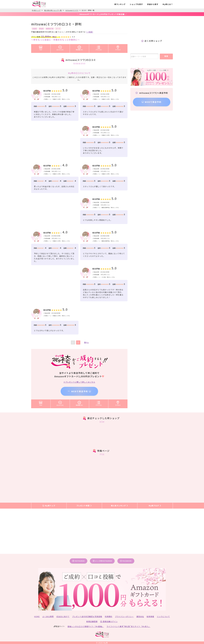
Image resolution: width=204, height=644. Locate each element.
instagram (78, 561)
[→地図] (90, 32)
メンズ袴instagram (102, 561)
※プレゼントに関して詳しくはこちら (79, 382)
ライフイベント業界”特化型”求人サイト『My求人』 (128, 626)
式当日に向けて (63, 616)
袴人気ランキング (120, 506)
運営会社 (140, 616)
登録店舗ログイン (109, 621)
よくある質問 (48, 616)
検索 (166, 56)
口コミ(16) (60, 47)
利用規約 (109, 616)
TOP (41, 47)
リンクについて (163, 616)
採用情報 (150, 616)
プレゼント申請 (84, 506)
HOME (37, 616)
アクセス (118, 47)
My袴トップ (49, 506)
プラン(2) (99, 47)
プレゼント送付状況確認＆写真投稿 (87, 616)
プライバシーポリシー (124, 616)
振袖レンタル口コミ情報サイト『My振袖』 (86, 626)
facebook (126, 561)
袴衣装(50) (79, 47)
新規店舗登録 (92, 621)
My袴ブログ (155, 506)
